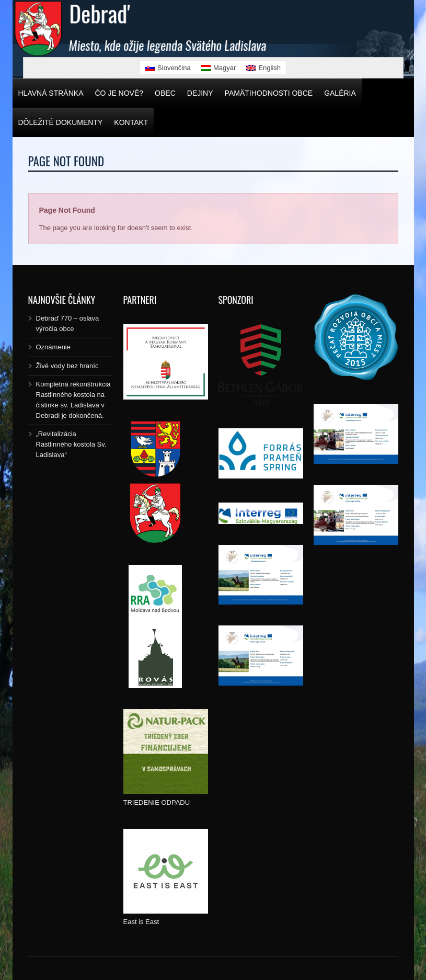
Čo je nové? (119, 93)
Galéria (340, 93)
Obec (165, 93)
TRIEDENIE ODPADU (157, 802)
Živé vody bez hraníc (67, 366)
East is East (141, 922)
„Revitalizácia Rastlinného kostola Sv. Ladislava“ (71, 444)
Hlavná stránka (51, 93)
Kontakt (131, 122)
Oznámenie (53, 347)
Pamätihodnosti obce (269, 93)
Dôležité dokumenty (61, 122)
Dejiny (200, 93)
